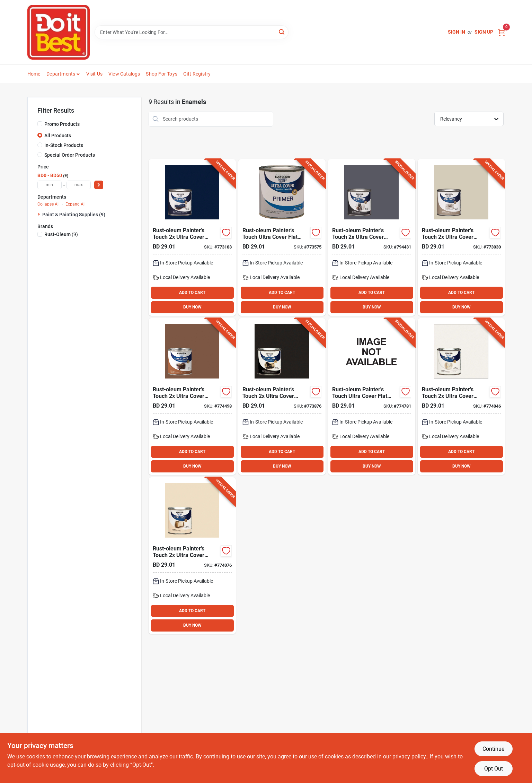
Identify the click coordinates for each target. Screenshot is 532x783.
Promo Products (62, 124)
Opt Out (494, 769)
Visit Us (95, 74)
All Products (58, 136)
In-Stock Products (64, 145)
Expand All (76, 204)
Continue (493, 749)
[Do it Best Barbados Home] (59, 32)
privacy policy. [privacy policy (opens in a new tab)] (410, 756)
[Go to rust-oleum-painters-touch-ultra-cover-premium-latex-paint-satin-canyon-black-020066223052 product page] (282, 397)
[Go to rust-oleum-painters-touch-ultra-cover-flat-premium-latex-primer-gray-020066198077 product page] (282, 237)
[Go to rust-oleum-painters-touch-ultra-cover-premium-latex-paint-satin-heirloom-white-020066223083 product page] (192, 556)
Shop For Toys (162, 74)
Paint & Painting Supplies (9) (74, 215)
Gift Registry (197, 74)
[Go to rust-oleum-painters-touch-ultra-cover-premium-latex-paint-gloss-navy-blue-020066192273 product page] (192, 237)
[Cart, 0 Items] (502, 32)
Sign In (456, 32)
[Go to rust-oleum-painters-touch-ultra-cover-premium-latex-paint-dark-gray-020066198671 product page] (372, 237)
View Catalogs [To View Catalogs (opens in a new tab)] (124, 74)
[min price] (50, 185)
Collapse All (48, 204)
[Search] (282, 32)
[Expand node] (40, 214)
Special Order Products (70, 155)
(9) (61, 234)
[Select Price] (99, 185)
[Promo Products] (40, 124)
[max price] (79, 185)
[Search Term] (192, 32)
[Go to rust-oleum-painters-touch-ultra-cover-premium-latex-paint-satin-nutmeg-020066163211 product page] (192, 397)
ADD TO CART (192, 293)
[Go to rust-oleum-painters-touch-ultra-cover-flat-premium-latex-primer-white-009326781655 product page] (372, 397)
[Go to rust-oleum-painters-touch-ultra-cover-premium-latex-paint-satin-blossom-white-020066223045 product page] (461, 397)
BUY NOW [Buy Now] (192, 307)
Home (34, 74)
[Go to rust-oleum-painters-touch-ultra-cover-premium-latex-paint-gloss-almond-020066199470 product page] (461, 237)
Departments (61, 74)
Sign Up (484, 32)
